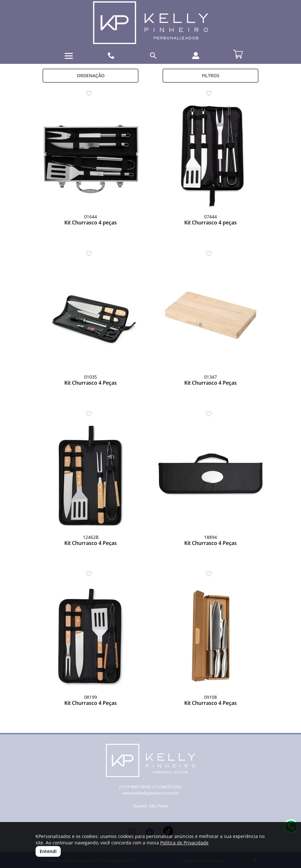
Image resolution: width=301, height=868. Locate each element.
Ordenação (91, 75)
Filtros (211, 75)
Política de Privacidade (184, 843)
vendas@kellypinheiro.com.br (150, 793)
